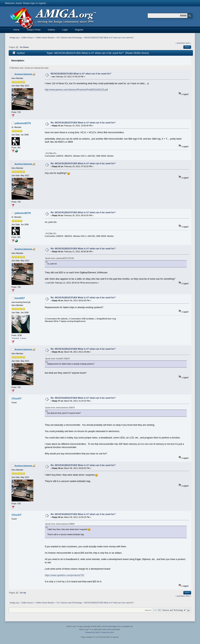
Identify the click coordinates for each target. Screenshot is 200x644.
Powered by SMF (92, 632)
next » (188, 43)
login (33, 3)
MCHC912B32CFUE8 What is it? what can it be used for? (81, 74)
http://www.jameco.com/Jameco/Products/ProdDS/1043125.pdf (76, 90)
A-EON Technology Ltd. (111, 626)
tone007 (20, 298)
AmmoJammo (23, 74)
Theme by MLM (108, 632)
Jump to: (148, 610)
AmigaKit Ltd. (127, 626)
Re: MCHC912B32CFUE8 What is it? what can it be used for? (83, 123)
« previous (180, 43)
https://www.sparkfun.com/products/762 (64, 575)
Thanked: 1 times (19, 338)
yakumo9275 (23, 123)
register (42, 3)
